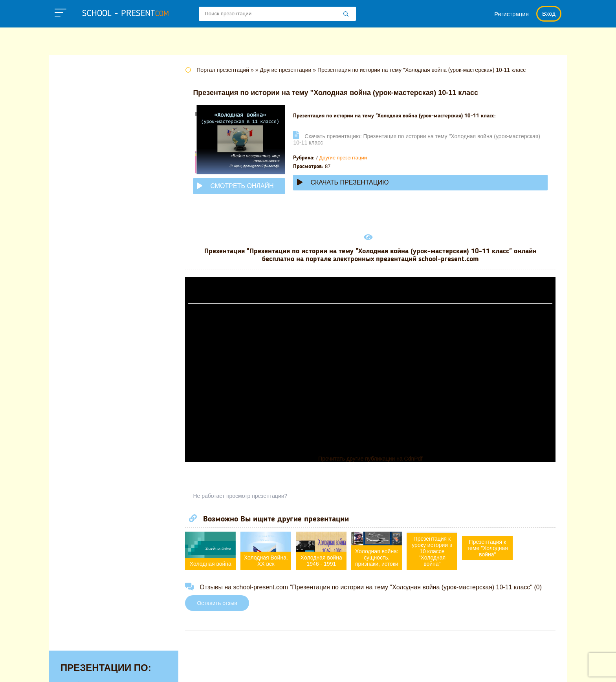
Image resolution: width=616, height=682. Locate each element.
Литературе (80, 211)
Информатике (83, 187)
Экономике (79, 406)
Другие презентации (348, 158)
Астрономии (81, 114)
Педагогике (79, 309)
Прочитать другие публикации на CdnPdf (373, 459)
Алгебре (74, 90)
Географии (78, 138)
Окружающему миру (94, 296)
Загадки (466, 668)
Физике (72, 345)
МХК (68, 260)
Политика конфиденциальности (324, 668)
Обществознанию (89, 284)
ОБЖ (69, 272)
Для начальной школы (97, 175)
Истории (74, 199)
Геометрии (78, 150)
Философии (80, 369)
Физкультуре (81, 357)
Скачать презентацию (348, 182)
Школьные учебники (520, 668)
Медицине (77, 236)
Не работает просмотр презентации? (245, 496)
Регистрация (511, 14)
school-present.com (97, 664)
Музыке (73, 248)
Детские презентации (95, 163)
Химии (71, 382)
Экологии (76, 394)
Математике (80, 223)
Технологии (79, 333)
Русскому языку (86, 321)
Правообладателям (413, 668)
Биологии (76, 126)
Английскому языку (92, 102)
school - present (126, 14)
